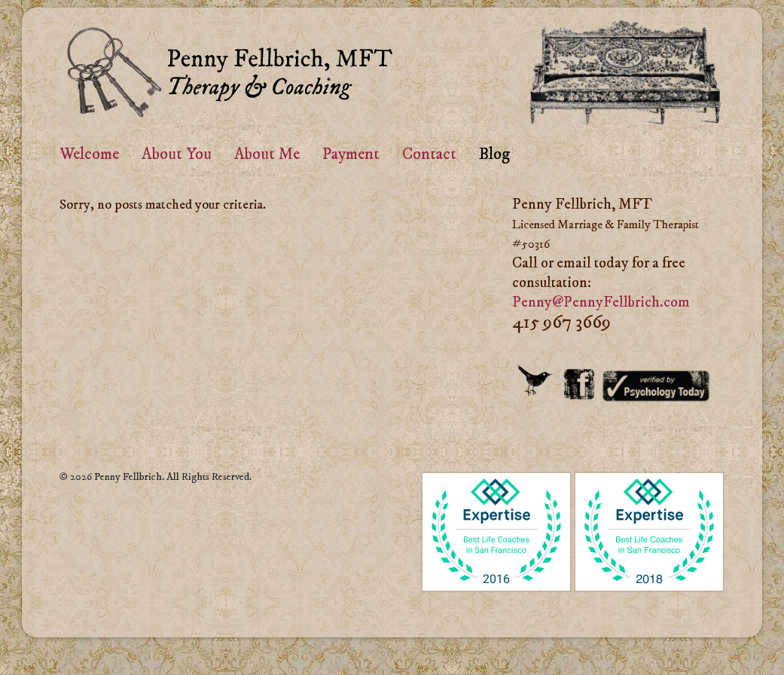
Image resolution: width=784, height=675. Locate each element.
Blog (494, 154)
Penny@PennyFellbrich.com (601, 302)
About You (177, 154)
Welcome (89, 154)
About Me (267, 154)
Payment (351, 154)
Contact (429, 154)
